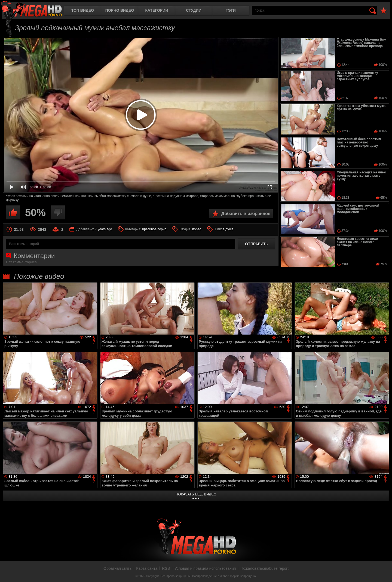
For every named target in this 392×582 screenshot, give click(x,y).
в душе (228, 229)
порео (197, 229)
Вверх (384, 572)
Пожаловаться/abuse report (264, 568)
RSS (166, 568)
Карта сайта (147, 568)
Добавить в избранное (246, 214)
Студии (194, 10)
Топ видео (83, 10)
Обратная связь (117, 568)
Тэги (231, 10)
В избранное (384, 11)
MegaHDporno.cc (31, 9)
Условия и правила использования (205, 568)
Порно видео (120, 10)
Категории (157, 10)
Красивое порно (154, 229)
